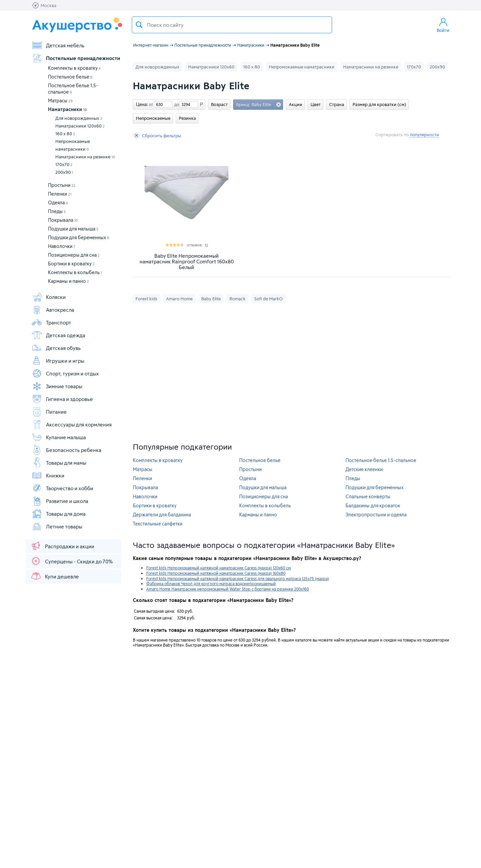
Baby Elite (211, 299)
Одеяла (58, 202)
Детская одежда (58, 335)
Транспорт (51, 322)
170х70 (64, 164)
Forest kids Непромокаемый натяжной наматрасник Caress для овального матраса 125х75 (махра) (238, 578)
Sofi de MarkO (269, 299)
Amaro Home (179, 299)
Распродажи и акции (62, 546)
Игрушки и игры (58, 361)
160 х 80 (65, 134)
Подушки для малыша (73, 229)
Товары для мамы (59, 463)
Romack (237, 299)
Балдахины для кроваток (373, 505)
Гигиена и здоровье (62, 399)
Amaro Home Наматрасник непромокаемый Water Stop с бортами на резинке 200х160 (228, 589)
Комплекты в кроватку (74, 68)
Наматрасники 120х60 (80, 126)
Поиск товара (139, 25)
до (176, 104)
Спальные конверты (368, 496)
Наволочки (62, 246)
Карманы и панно (68, 281)
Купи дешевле (55, 576)
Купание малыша (59, 437)
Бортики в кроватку (71, 264)
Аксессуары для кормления (72, 424)
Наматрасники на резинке (85, 157)
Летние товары (57, 526)
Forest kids (146, 299)
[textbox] (232, 25)
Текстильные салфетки (158, 524)
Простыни (62, 185)
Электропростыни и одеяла (376, 515)
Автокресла (53, 310)
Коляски (49, 297)
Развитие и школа (60, 501)
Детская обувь (56, 348)
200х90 (64, 172)
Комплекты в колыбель (75, 272)
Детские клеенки (364, 469)
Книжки (48, 475)
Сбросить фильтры (157, 136)
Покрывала (63, 220)
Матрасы (60, 100)
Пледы (57, 211)
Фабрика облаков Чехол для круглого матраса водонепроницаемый (211, 583)
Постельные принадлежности (76, 58)
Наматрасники (67, 109)
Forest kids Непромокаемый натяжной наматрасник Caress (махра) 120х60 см (219, 568)
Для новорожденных (79, 118)
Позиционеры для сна (74, 255)
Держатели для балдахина (162, 515)
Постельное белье (70, 77)
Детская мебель (58, 45)
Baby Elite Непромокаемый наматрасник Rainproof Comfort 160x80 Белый (187, 262)
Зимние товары (57, 386)
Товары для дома (59, 514)
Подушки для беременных (79, 237)
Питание (49, 412)
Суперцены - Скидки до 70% (72, 561)
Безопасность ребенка (66, 450)
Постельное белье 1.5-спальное (381, 460)
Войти (443, 25)
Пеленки (60, 194)
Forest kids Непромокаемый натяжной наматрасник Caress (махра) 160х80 (216, 573)
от (150, 104)
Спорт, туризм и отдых (65, 373)
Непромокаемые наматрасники (73, 145)
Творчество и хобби (62, 488)
